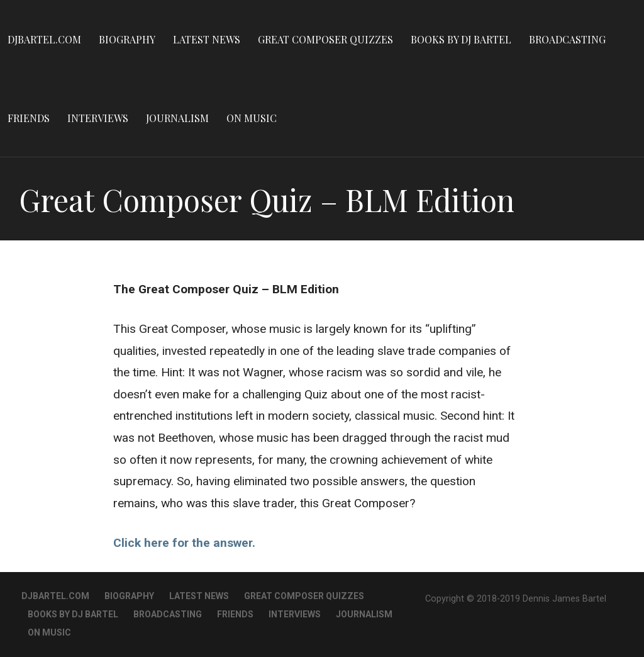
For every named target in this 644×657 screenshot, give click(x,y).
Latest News (207, 39)
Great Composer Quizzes (325, 39)
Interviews (98, 118)
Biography (127, 39)
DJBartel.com (44, 39)
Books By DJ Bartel (461, 39)
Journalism (177, 118)
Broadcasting (567, 39)
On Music (252, 118)
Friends (29, 118)
